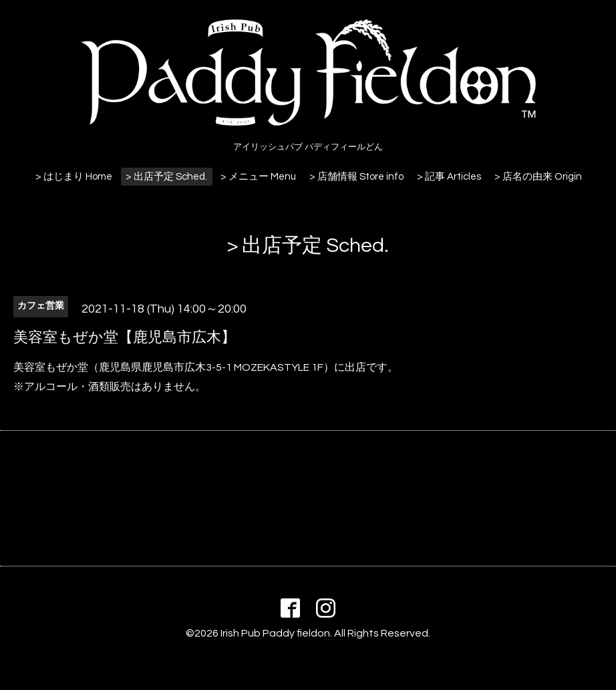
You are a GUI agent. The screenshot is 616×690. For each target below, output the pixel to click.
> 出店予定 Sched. (166, 177)
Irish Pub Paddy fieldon (275, 633)
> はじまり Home (74, 177)
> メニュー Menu (258, 177)
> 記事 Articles (449, 177)
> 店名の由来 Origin (538, 177)
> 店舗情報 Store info (356, 177)
